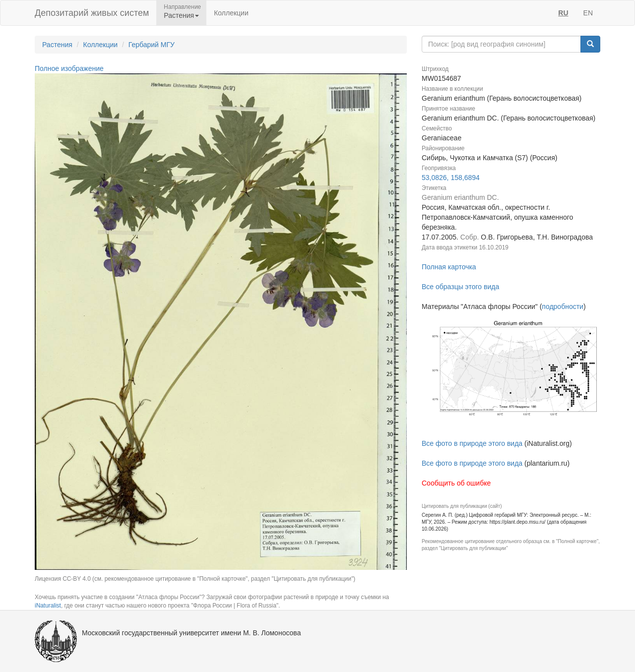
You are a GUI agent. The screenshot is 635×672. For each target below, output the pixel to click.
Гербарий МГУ (152, 45)
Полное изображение (69, 68)
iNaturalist (48, 606)
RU (563, 13)
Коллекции (231, 13)
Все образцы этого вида (460, 287)
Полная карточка (449, 267)
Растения (57, 45)
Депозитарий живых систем (92, 13)
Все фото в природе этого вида (472, 443)
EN (588, 13)
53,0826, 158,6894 (451, 178)
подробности (563, 306)
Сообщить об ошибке (456, 483)
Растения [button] (181, 15)
